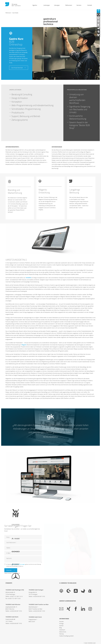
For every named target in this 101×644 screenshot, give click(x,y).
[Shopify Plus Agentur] (99, 27)
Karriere (77, 6)
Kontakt (88, 6)
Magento (24, 345)
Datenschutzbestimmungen (18, 564)
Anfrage (61, 624)
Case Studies (15, 13)
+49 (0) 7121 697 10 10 (16, 596)
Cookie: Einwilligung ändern (67, 636)
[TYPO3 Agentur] (99, 40)
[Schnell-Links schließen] (99, 11)
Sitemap (62, 634)
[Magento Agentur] (99, 23)
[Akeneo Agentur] (99, 31)
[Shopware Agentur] (99, 19)
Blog (61, 628)
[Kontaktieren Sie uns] (99, 15)
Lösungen (55, 6)
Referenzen (67, 6)
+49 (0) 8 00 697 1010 (39, 596)
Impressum (62, 630)
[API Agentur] (99, 36)
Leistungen (45, 6)
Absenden (9, 570)
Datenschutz (63, 632)
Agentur (33, 6)
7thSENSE (28, 278)
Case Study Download (17, 68)
